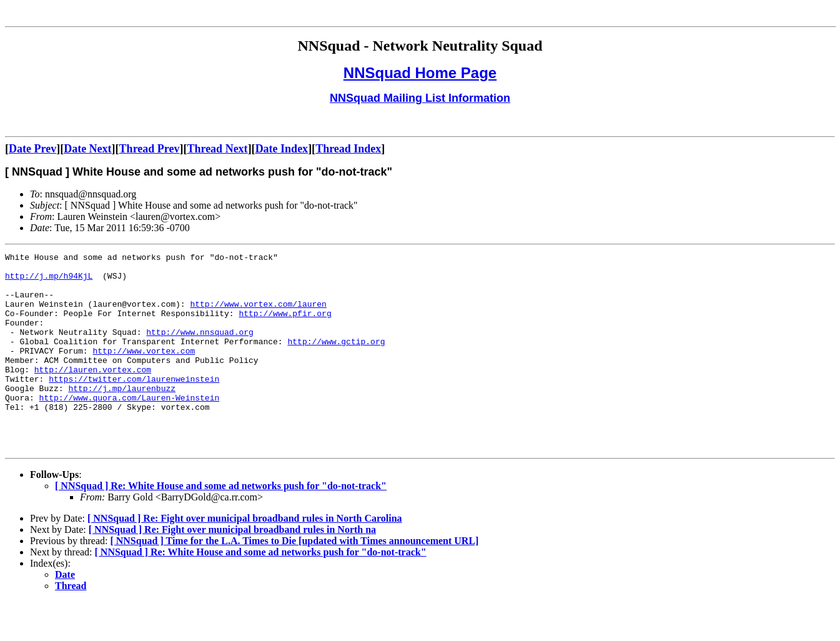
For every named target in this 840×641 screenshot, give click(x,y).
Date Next (87, 149)
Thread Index (348, 149)
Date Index (282, 149)
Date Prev (32, 149)
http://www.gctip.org (336, 360)
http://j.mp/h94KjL (49, 281)
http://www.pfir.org (285, 326)
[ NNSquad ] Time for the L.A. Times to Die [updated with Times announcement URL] (294, 580)
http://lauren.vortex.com (93, 394)
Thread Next (217, 149)
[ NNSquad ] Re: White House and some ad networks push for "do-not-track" (221, 525)
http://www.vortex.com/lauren (258, 315)
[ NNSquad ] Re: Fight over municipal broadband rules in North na (232, 569)
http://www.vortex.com (144, 371)
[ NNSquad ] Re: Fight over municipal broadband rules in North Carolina (245, 558)
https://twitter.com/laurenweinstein (134, 405)
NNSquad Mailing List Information (420, 98)
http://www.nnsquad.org (200, 349)
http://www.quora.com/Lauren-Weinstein (130, 427)
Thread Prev (150, 149)
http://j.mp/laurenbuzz (122, 416)
